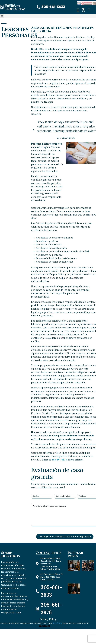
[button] (2, 16)
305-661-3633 (59, 460)
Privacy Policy (48, 619)
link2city (58, 623)
